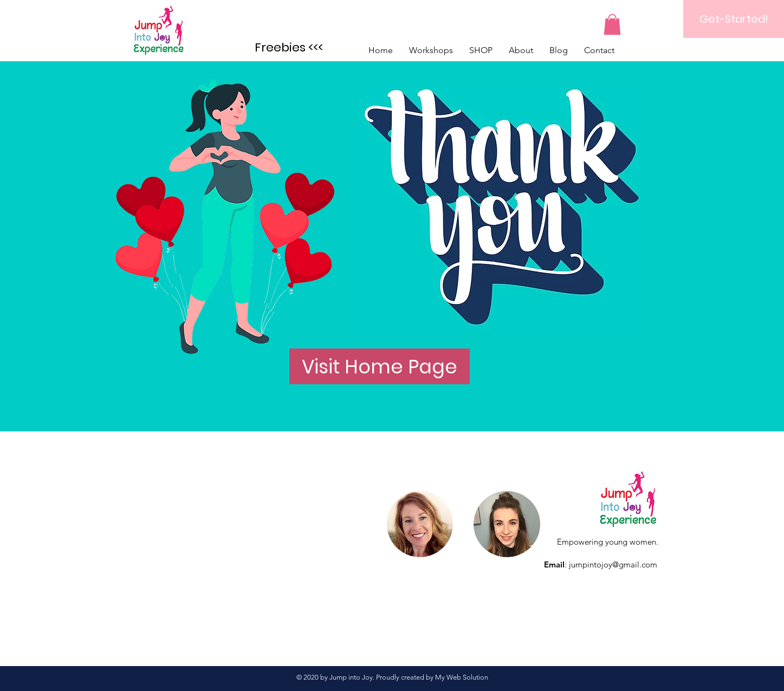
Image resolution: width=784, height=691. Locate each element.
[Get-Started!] (734, 19)
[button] (612, 24)
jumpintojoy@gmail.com (613, 564)
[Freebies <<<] (289, 48)
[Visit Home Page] (380, 366)
